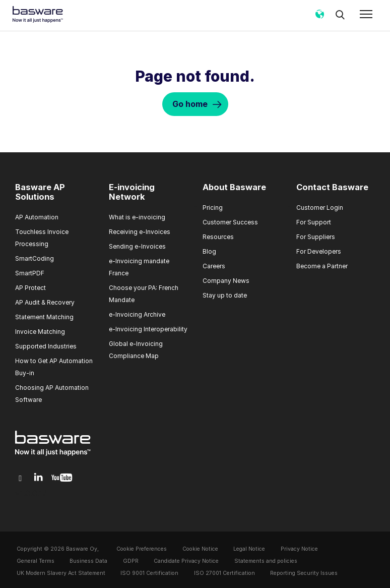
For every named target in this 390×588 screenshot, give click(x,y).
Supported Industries (46, 346)
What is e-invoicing (137, 217)
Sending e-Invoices (137, 246)
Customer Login (320, 208)
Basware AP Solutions (40, 192)
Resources (218, 237)
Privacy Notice (299, 549)
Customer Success (230, 222)
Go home (190, 104)
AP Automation (37, 217)
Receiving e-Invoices (140, 232)
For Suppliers (316, 237)
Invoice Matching (40, 332)
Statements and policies (266, 561)
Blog (209, 251)
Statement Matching (44, 317)
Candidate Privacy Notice (186, 561)
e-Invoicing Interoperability (148, 329)
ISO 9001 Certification (149, 573)
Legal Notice (249, 549)
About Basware (234, 187)
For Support (314, 222)
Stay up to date (225, 295)
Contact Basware (332, 187)
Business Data (88, 561)
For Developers (319, 251)
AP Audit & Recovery (45, 302)
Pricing (213, 208)
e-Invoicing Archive (137, 314)
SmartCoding (35, 258)
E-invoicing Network (132, 192)
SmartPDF (30, 273)
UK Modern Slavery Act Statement (61, 573)
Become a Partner (322, 266)
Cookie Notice (200, 549)
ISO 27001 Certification (224, 573)
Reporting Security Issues (304, 573)
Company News (226, 281)
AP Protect (30, 288)
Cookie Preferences (142, 549)
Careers (214, 266)
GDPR (131, 561)
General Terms (36, 561)
